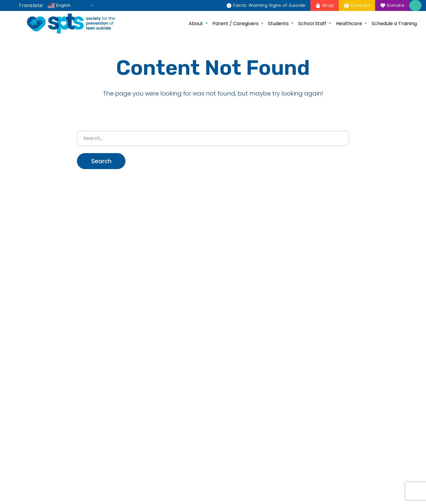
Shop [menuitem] (328, 5)
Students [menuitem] (278, 24)
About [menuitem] (196, 24)
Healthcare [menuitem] (349, 24)
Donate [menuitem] (396, 5)
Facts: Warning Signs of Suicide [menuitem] (269, 5)
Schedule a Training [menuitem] (394, 24)
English (59, 6)
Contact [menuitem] (361, 5)
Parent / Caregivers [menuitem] (235, 24)
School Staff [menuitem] (312, 24)
